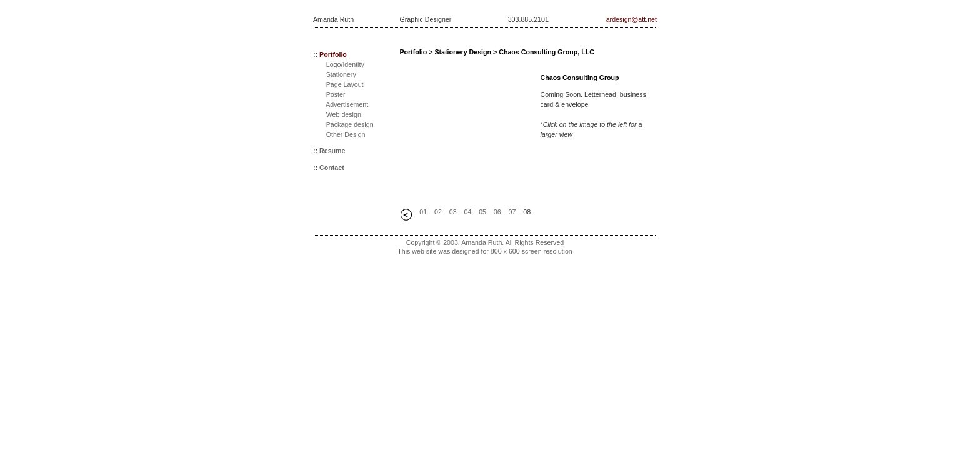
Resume (332, 151)
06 (497, 212)
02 (438, 212)
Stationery (341, 74)
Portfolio (333, 54)
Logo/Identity (345, 64)
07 (512, 212)
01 (423, 212)
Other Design (346, 134)
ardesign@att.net (632, 19)
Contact (332, 167)
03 (453, 212)
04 (467, 212)
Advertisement (347, 104)
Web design (344, 114)
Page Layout (345, 84)
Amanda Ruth (333, 19)
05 (482, 212)
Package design (350, 124)
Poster (336, 94)
